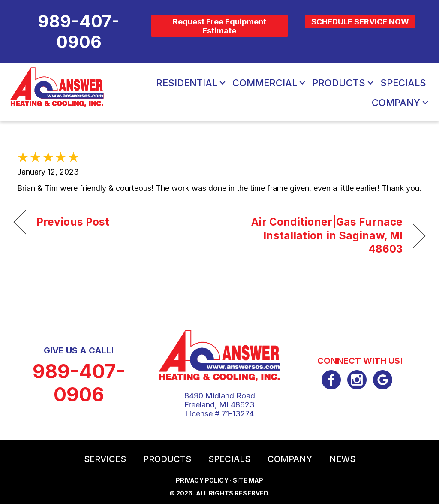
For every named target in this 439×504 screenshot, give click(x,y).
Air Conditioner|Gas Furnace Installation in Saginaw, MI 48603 (317, 235)
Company (290, 459)
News (342, 459)
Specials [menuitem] (403, 83)
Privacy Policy (202, 480)
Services (105, 459)
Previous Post (73, 222)
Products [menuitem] (339, 83)
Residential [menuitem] (187, 83)
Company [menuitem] (396, 103)
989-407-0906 (79, 383)
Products (167, 459)
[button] (223, 83)
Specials (229, 459)
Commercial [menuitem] (265, 83)
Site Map (248, 480)
